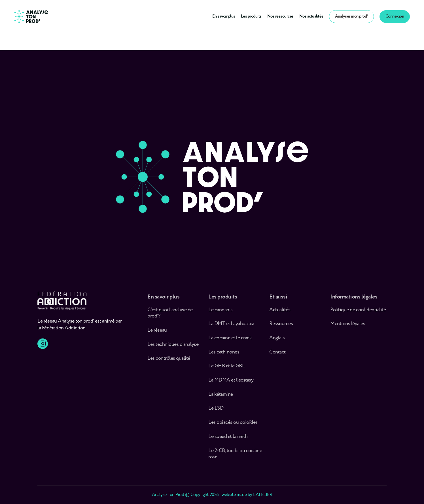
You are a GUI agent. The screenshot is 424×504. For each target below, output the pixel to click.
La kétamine (221, 397)
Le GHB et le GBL (226, 369)
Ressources (281, 326)
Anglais (277, 341)
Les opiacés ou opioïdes (233, 425)
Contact (277, 355)
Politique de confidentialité (358, 313)
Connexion (395, 16)
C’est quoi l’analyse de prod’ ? (170, 316)
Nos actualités (311, 16)
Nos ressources (280, 16)
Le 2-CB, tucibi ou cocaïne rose (235, 457)
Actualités (280, 313)
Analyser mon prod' (351, 16)
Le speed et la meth (228, 439)
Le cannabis (221, 313)
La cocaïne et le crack (230, 341)
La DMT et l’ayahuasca (231, 326)
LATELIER (263, 495)
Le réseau (158, 333)
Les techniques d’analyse (174, 347)
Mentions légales (348, 326)
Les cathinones (224, 355)
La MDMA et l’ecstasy (231, 383)
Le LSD (216, 411)
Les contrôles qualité (169, 361)
